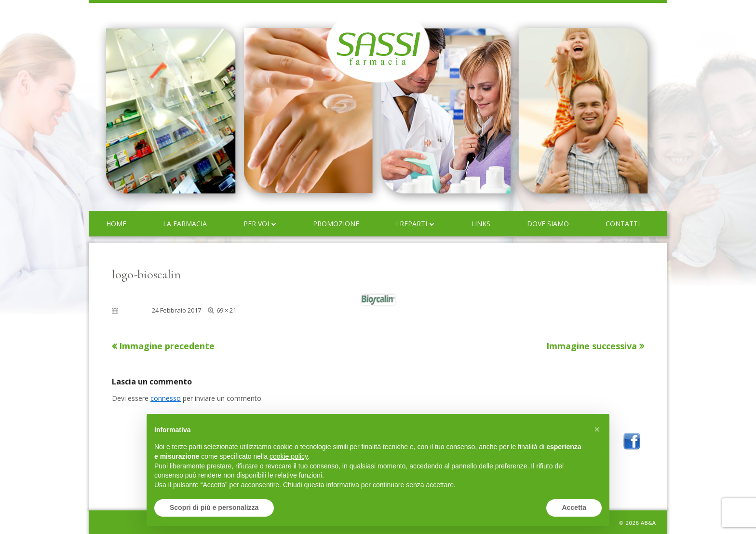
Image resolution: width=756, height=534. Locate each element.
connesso (166, 398)
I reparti (412, 224)
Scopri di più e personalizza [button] (214, 507)
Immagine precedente (167, 346)
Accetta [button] (574, 507)
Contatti (623, 224)
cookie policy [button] (289, 456)
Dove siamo (548, 224)
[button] (597, 429)
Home (116, 224)
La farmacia (185, 224)
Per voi (256, 224)
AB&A (648, 523)
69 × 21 (226, 310)
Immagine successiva (592, 346)
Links (481, 224)
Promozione (336, 224)
